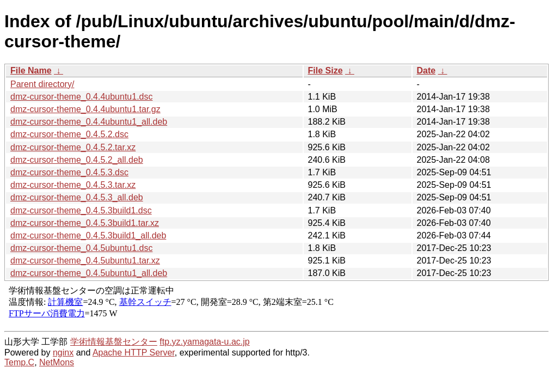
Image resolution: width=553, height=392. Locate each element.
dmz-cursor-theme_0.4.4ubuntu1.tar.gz (85, 109)
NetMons (57, 362)
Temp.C (19, 362)
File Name (31, 71)
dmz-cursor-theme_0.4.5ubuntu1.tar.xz (85, 261)
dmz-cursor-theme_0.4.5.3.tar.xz (73, 185)
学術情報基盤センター (114, 342)
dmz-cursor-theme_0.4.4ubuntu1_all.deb (89, 122)
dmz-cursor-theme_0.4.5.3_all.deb (77, 197)
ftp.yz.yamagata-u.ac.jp (204, 342)
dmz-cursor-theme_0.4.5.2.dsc (69, 134)
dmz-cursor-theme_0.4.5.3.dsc (69, 172)
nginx (63, 353)
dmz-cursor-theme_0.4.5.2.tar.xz (73, 147)
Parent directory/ (42, 84)
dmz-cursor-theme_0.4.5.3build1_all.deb (88, 235)
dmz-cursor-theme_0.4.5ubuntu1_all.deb (89, 273)
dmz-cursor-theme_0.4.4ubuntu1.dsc (81, 97)
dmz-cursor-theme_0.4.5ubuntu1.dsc (81, 248)
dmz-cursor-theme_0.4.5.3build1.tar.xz (85, 223)
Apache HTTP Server (134, 353)
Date (426, 71)
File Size (325, 71)
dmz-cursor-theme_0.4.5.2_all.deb (77, 160)
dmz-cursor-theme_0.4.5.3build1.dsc (81, 210)
